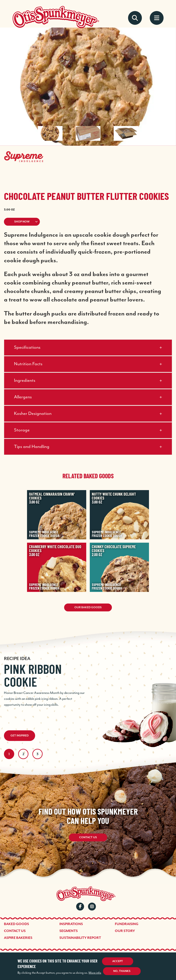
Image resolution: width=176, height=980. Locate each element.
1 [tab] (9, 754)
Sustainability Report (80, 938)
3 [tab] (37, 754)
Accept (118, 961)
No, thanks (122, 971)
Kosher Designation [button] (33, 414)
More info (95, 973)
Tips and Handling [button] (32, 447)
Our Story (125, 931)
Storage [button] (22, 430)
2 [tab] (23, 754)
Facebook (80, 907)
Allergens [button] (23, 397)
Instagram (92, 907)
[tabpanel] (88, 680)
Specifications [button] (27, 347)
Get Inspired (20, 736)
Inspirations (71, 924)
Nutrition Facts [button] (28, 364)
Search (135, 18)
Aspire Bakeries (18, 938)
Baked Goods (16, 924)
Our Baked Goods (88, 607)
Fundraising (127, 924)
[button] (88, 222)
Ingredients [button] (25, 381)
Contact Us (88, 837)
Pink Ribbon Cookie (33, 675)
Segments (69, 931)
